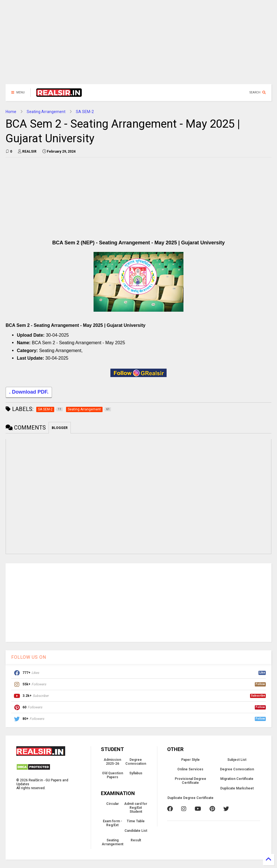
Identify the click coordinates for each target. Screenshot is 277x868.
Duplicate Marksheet (237, 788)
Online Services (190, 769)
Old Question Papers (113, 775)
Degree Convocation (136, 762)
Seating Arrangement (46, 112)
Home (11, 112)
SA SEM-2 (85, 112)
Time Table (136, 821)
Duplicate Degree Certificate (190, 798)
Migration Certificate (237, 779)
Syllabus (136, 773)
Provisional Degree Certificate (190, 781)
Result (136, 840)
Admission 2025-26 (112, 762)
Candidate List (136, 831)
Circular (113, 804)
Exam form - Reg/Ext (113, 823)
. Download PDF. (29, 392)
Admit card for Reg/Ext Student (136, 808)
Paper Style (190, 760)
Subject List (237, 760)
